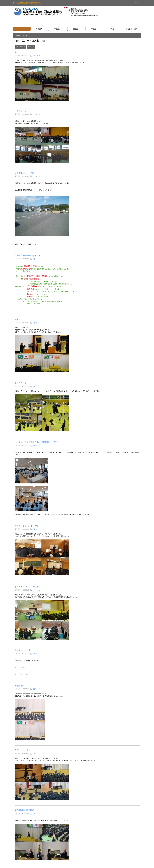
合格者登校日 (21, 111)
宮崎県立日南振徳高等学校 (29, 3)
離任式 (18, 52)
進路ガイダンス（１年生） (27, 526)
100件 (31, 47)
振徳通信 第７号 (23, 650)
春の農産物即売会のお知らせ (28, 256)
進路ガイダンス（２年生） (27, 587)
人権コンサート (22, 750)
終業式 (18, 319)
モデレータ (35, 56)
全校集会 (19, 686)
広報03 (34, 654)
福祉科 (33, 445)
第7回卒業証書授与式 (24, 810)
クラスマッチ (21, 383)
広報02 (34, 323)
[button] (40, 29)
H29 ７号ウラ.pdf (21, 674)
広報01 (34, 754)
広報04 (34, 259)
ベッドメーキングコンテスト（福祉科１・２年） (37, 442)
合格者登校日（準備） (25, 173)
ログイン (138, 3)
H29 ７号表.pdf (20, 667)
